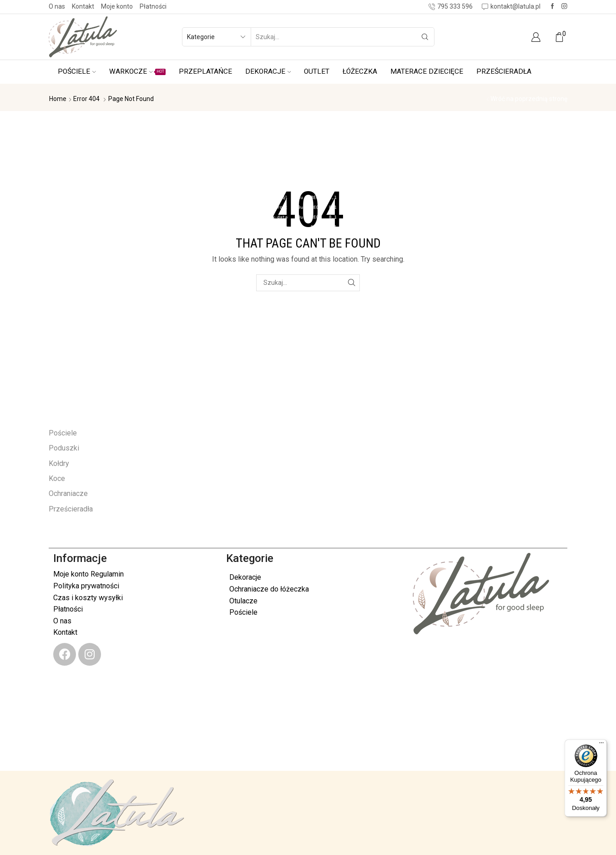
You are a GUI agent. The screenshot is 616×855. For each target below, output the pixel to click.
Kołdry (59, 463)
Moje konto (117, 6)
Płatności (153, 6)
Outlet (317, 71)
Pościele (77, 71)
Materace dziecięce (427, 71)
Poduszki (64, 448)
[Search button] (425, 37)
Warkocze (137, 71)
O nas (57, 6)
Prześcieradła (504, 71)
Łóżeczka (360, 71)
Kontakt (83, 6)
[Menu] (601, 745)
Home (58, 99)
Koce (57, 478)
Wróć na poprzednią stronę (529, 99)
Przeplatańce (205, 71)
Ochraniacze (68, 493)
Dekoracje (268, 71)
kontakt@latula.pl (96, 738)
